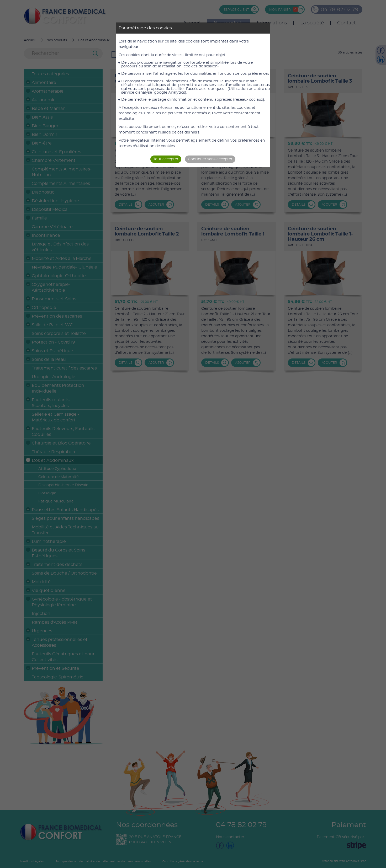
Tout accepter (166, 159)
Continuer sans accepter (210, 159)
